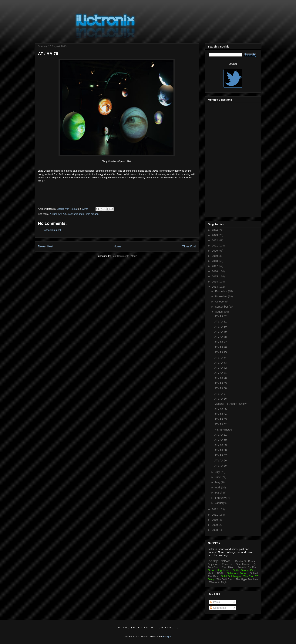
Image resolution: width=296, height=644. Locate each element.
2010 (215, 520)
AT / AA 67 (221, 394)
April (218, 487)
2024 (215, 230)
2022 (215, 240)
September (222, 307)
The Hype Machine (247, 579)
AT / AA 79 (221, 332)
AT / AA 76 (221, 347)
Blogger (166, 637)
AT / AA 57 (221, 455)
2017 (215, 266)
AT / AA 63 (221, 419)
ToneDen (213, 567)
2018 (215, 261)
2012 (215, 509)
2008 (215, 530)
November (221, 296)
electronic (73, 214)
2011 (215, 515)
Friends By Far (247, 567)
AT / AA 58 (221, 450)
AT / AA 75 (221, 352)
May (218, 482)
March (219, 493)
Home (118, 246)
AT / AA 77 (221, 342)
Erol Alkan (228, 567)
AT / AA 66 (221, 399)
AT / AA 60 (221, 440)
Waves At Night (218, 582)
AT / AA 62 (221, 424)
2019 (215, 256)
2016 (215, 271)
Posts (215, 602)
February (221, 498)
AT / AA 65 (221, 409)
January (220, 503)
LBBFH (220, 573)
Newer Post (46, 246)
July (218, 472)
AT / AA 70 (221, 378)
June (218, 477)
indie (82, 214)
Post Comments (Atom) (124, 256)
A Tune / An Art (58, 214)
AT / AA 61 (221, 435)
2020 (215, 251)
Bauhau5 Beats (245, 561)
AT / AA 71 (221, 373)
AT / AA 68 (221, 388)
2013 (215, 287)
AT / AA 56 (221, 461)
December (221, 291)
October (220, 302)
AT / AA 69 (221, 383)
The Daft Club (225, 579)
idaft (210, 573)
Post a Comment (52, 230)
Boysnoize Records (220, 564)
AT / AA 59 (221, 445)
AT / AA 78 (221, 337)
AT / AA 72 (221, 368)
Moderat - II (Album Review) (231, 404)
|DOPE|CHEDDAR (219, 561)
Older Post (189, 246)
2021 (215, 246)
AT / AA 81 (221, 322)
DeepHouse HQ (246, 564)
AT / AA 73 (221, 363)
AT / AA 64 (221, 414)
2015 (215, 276)
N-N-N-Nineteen (224, 430)
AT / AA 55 (221, 466)
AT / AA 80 (221, 327)
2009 (215, 525)
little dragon (92, 214)
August (219, 312)
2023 (215, 235)
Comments (218, 608)
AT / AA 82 (221, 316)
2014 (215, 282)
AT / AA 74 (221, 358)
